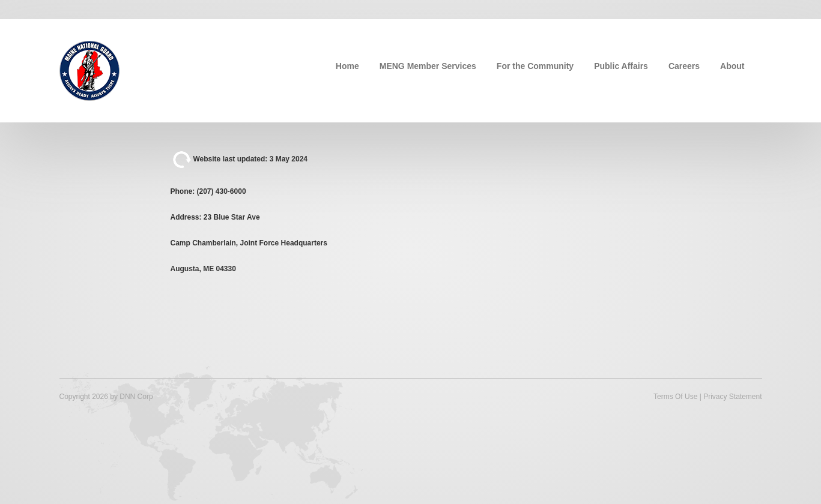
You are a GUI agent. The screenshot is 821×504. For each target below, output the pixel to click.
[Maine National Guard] (89, 70)
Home (347, 66)
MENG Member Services (428, 66)
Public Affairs (621, 66)
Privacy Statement (732, 397)
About (732, 66)
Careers (684, 66)
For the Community (535, 66)
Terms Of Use (675, 397)
